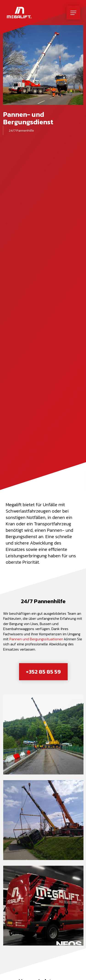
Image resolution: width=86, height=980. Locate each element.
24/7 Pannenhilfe (21, 130)
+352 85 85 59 (43, 672)
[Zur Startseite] (19, 13)
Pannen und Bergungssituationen (36, 639)
